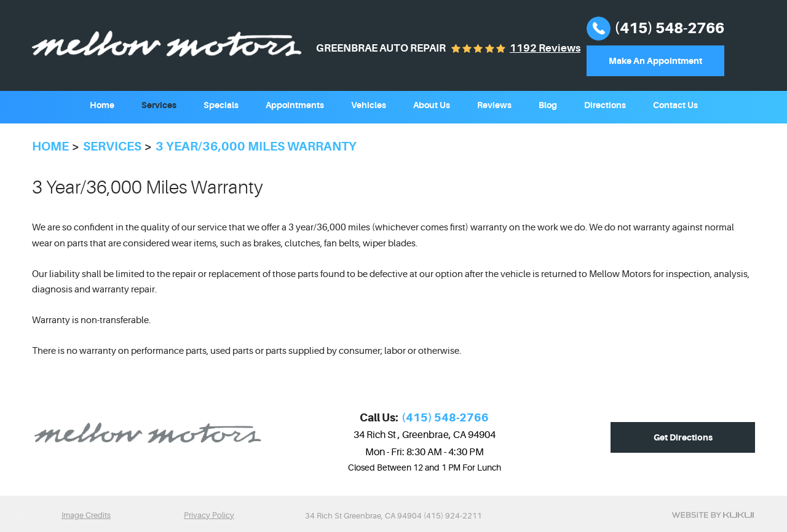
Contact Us (675, 105)
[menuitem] (102, 104)
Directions (605, 105)
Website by (713, 515)
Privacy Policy (209, 515)
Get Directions (683, 437)
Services (159, 105)
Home (102, 105)
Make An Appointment (655, 61)
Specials (221, 105)
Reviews (494, 105)
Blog (548, 105)
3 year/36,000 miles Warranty (256, 147)
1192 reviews (545, 48)
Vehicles (369, 105)
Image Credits (86, 515)
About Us (432, 105)
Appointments (295, 105)
